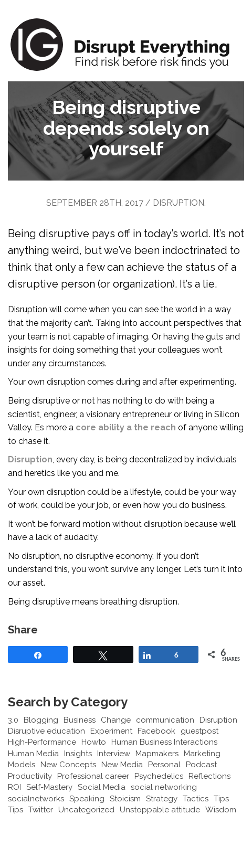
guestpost (199, 731)
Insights (78, 754)
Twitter (41, 810)
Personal (164, 765)
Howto (94, 742)
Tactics (196, 799)
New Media (122, 765)
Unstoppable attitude (160, 810)
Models (22, 765)
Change (116, 720)
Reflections (209, 776)
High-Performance (42, 742)
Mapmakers (157, 754)
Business (80, 720)
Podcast (201, 765)
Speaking (87, 799)
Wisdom (221, 810)
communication (165, 720)
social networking (164, 787)
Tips (221, 799)
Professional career (93, 776)
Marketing (202, 754)
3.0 (13, 720)
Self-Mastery (49, 787)
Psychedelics (159, 776)
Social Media (102, 787)
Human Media (33, 754)
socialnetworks (36, 799)
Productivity (30, 776)
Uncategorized (86, 810)
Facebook (156, 731)
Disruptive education (46, 731)
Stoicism (125, 799)
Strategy (162, 799)
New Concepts (68, 765)
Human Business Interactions (164, 742)
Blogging (41, 720)
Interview (114, 754)
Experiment (111, 731)
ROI (14, 787)
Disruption (178, 203)
